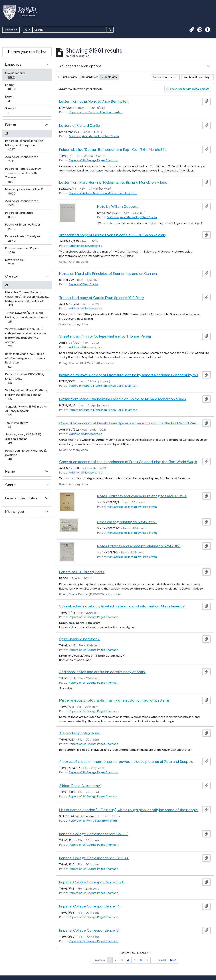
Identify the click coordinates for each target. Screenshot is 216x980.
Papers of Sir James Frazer (23, 227)
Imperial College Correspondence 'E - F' (92, 882)
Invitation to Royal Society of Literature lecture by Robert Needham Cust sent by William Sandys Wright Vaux (130, 375)
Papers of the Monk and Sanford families (96, 112)
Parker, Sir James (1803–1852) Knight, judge (25, 379)
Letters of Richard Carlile (80, 125)
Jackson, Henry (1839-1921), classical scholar (23, 439)
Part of (11, 125)
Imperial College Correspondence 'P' (89, 906)
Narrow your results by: (27, 52)
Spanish (11, 110)
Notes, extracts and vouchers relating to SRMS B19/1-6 (142, 496)
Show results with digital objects (188, 89)
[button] (192, 30)
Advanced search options (80, 66)
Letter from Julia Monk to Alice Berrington (94, 101)
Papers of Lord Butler (19, 215)
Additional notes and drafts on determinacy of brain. (102, 672)
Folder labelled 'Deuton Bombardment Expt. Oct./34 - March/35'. (113, 150)
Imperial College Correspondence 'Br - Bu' (94, 858)
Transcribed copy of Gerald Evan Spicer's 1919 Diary (102, 298)
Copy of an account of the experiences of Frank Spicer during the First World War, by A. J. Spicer (130, 462)
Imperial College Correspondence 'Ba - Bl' (94, 834)
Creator (12, 276)
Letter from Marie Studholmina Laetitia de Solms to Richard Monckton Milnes (123, 399)
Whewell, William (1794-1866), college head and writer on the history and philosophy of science (26, 338)
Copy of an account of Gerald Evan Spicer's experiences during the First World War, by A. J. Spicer (130, 423)
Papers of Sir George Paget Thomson (94, 160)
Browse (10, 30)
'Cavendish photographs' (80, 733)
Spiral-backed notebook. (80, 639)
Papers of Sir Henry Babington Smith (93, 821)
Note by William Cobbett (118, 206)
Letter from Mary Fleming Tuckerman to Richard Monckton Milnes (113, 182)
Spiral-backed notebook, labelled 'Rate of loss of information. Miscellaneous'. (122, 606)
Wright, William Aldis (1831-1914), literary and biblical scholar (26, 395)
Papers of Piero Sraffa (83, 284)
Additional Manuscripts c (22, 203)
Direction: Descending (196, 77)
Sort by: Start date (164, 77)
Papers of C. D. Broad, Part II (82, 572)
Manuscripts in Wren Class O (24, 191)
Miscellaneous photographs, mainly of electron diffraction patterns (114, 700)
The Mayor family (16, 425)
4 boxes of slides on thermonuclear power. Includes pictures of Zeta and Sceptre (126, 762)
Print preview (67, 77)
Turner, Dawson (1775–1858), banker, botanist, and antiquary (26, 317)
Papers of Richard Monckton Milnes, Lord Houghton (24, 145)
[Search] (69, 30)
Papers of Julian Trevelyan (22, 238)
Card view (90, 77)
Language (13, 64)
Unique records (15, 75)
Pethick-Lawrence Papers (22, 250)
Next (173, 960)
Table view (109, 77)
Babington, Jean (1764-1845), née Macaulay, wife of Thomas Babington (25, 360)
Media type (15, 512)
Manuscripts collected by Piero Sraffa (94, 136)
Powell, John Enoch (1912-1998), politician (26, 455)
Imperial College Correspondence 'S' (89, 930)
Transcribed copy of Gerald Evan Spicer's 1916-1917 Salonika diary (113, 235)
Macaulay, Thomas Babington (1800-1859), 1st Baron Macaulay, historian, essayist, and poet (27, 299)
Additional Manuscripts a (22, 159)
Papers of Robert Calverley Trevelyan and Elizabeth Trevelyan (23, 175)
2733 (162, 960)
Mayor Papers (14, 262)
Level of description (22, 498)
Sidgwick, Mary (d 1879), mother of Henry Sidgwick (26, 411)
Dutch (12, 99)
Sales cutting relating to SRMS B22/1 (127, 522)
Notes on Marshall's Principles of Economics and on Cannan (108, 274)
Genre (10, 485)
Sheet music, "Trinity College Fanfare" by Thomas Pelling (105, 336)
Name (10, 471)
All (7, 133)
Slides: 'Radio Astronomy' (80, 786)
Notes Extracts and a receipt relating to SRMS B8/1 (139, 546)
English (15, 87)
